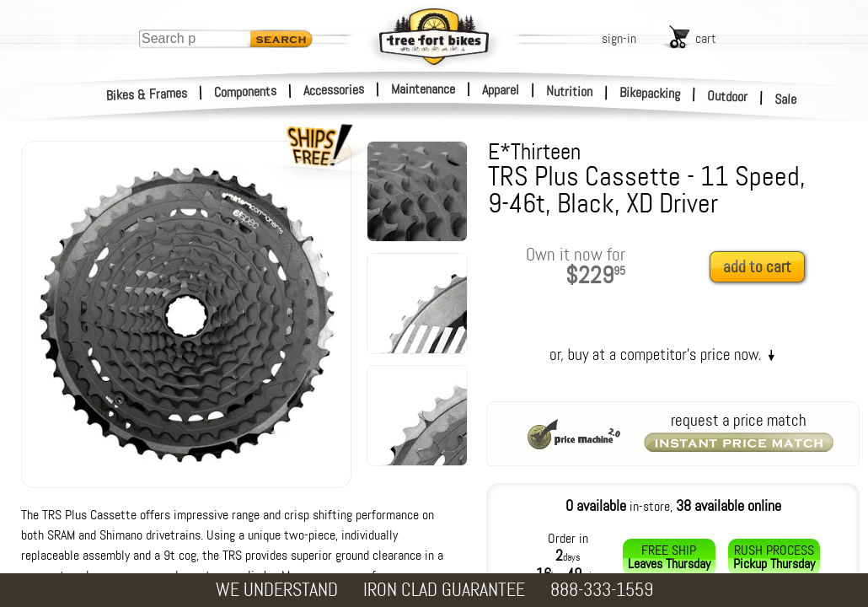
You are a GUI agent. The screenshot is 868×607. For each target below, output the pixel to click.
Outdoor (728, 96)
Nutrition (569, 91)
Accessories (334, 90)
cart (706, 38)
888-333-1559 (602, 590)
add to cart (757, 267)
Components (246, 91)
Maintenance (423, 89)
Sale (786, 99)
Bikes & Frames (147, 94)
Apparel (501, 90)
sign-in (619, 38)
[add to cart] (762, 268)
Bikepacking (650, 93)
